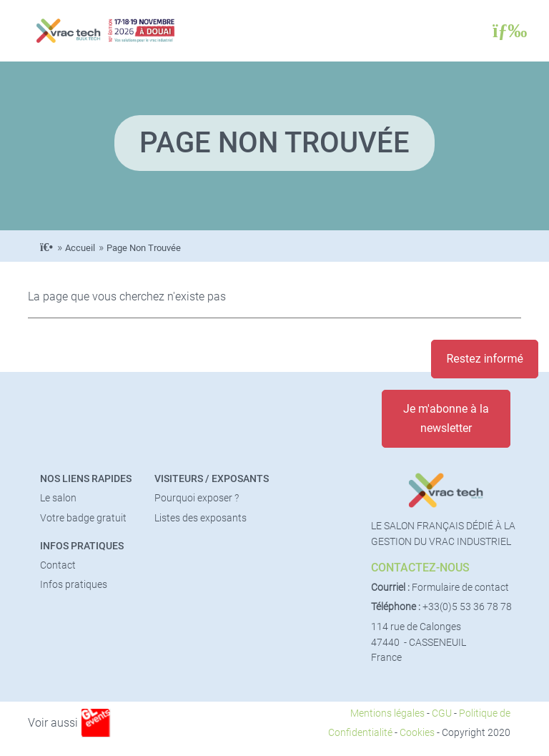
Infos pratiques (82, 546)
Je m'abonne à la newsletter (446, 418)
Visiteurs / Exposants (212, 479)
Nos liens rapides (86, 479)
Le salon (58, 498)
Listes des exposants (201, 518)
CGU (442, 713)
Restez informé (485, 359)
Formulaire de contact (460, 588)
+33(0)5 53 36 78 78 (467, 607)
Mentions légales (387, 713)
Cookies (417, 733)
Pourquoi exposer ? (197, 498)
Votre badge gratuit (83, 518)
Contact (58, 565)
